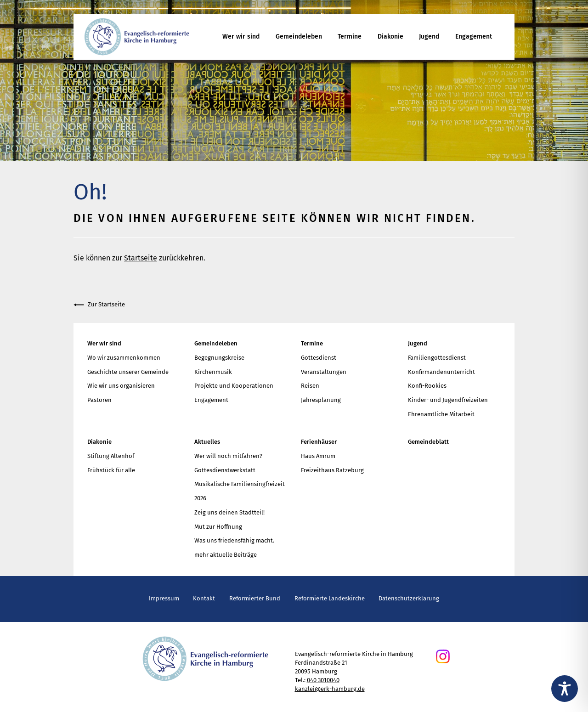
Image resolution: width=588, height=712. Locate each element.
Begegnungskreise (219, 358)
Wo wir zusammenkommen (124, 358)
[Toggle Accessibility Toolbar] (565, 689)
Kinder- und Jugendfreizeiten (448, 400)
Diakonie (390, 37)
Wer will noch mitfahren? (228, 456)
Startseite (141, 258)
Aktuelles (207, 442)
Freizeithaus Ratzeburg (332, 470)
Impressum (164, 598)
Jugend (429, 37)
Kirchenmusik (213, 372)
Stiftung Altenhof (111, 456)
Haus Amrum (318, 456)
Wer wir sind (241, 37)
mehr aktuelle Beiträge (226, 555)
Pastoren (99, 400)
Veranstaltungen (324, 372)
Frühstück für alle (111, 470)
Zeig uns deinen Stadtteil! (229, 512)
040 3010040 (323, 680)
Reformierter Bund (255, 598)
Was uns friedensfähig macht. (234, 540)
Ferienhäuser (319, 442)
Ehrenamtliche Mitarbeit (441, 414)
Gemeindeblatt (428, 442)
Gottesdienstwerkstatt (225, 470)
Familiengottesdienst (437, 358)
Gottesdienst (319, 358)
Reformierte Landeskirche (330, 598)
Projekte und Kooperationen (234, 386)
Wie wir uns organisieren (121, 386)
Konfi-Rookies (427, 386)
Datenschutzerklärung (409, 598)
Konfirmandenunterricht (441, 372)
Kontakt (204, 598)
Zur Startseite (99, 305)
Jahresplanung (321, 400)
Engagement (474, 37)
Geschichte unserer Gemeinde (128, 372)
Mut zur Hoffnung (218, 527)
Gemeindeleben (299, 37)
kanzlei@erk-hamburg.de (330, 689)
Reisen (310, 386)
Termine (350, 37)
